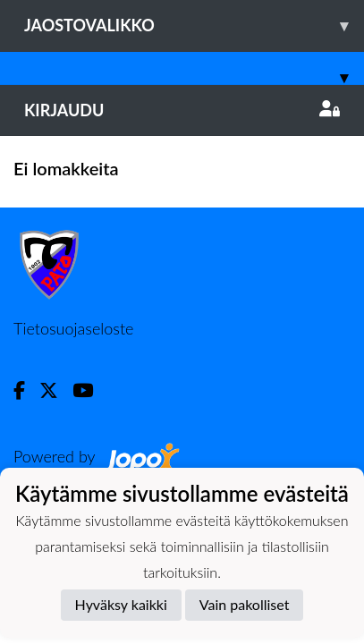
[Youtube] (90, 390)
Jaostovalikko (194, 25)
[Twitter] (56, 390)
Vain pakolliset (245, 604)
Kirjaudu (182, 110)
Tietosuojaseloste (73, 328)
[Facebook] (26, 390)
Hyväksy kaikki (121, 604)
